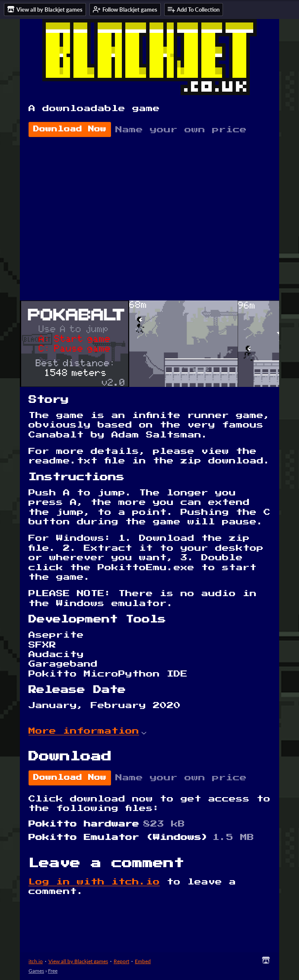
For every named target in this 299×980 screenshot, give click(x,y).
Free (53, 971)
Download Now (70, 129)
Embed (143, 961)
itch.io (36, 961)
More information (87, 731)
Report (121, 961)
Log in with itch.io (94, 882)
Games (36, 971)
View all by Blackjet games (78, 961)
